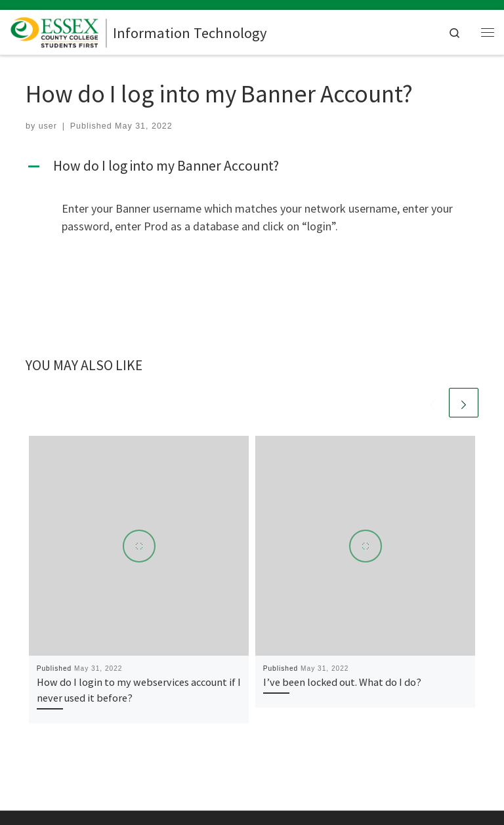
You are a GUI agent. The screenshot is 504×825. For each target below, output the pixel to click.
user (48, 126)
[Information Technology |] (59, 30)
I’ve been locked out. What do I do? (342, 682)
